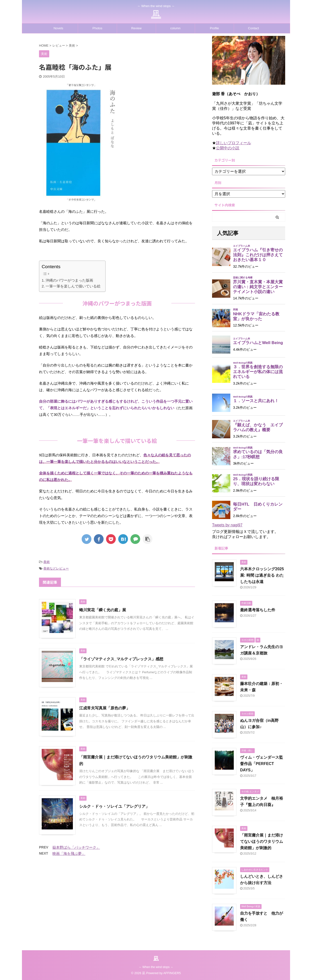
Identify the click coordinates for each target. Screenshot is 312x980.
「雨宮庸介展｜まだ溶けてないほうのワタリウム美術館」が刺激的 (262, 842)
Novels (58, 28)
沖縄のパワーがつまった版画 (69, 280)
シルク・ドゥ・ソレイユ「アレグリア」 (114, 806)
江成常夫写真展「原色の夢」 (105, 708)
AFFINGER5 (172, 973)
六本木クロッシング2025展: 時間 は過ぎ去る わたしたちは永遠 (262, 575)
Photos (97, 28)
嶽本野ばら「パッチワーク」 (76, 847)
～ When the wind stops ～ (156, 967)
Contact (254, 28)
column (175, 28)
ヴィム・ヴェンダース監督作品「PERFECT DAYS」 (262, 764)
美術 (47, 562)
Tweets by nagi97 (227, 525)
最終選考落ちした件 (258, 610)
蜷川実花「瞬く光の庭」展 (103, 610)
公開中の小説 (228, 148)
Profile (214, 28)
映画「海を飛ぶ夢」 (69, 853)
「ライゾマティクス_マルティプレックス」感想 (121, 659)
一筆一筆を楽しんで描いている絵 (73, 286)
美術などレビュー (56, 568)
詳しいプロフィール (234, 143)
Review (136, 28)
